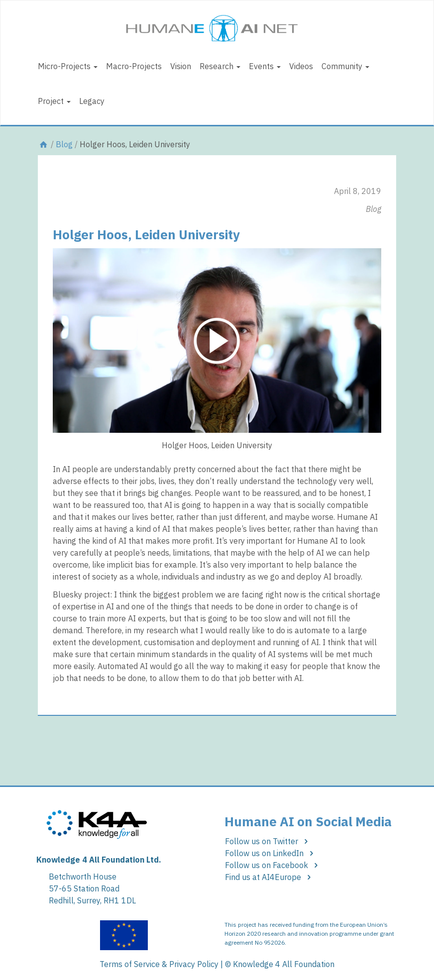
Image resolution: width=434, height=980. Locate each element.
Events (265, 66)
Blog (64, 144)
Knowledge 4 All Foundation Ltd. (99, 860)
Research (220, 66)
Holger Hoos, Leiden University (146, 234)
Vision (181, 66)
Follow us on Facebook (273, 865)
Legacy (92, 101)
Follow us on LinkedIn (271, 853)
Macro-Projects (134, 66)
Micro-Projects (68, 66)
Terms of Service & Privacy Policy (159, 964)
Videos (301, 66)
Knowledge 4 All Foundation (284, 964)
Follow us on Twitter (268, 841)
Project (54, 101)
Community (345, 66)
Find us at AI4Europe (270, 877)
